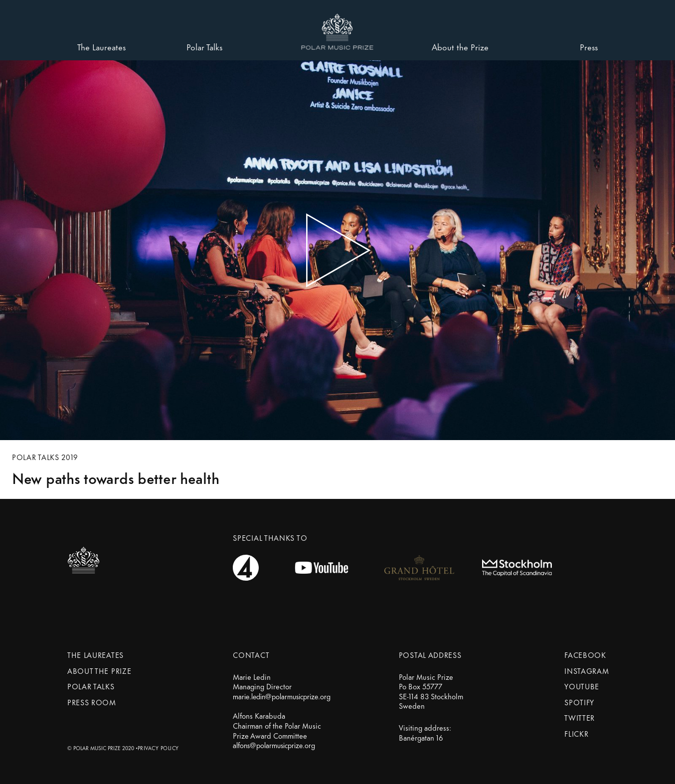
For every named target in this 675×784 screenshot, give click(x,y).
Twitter (580, 717)
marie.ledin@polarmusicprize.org (282, 696)
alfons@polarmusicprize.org (274, 745)
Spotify (579, 702)
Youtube (582, 686)
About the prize (99, 671)
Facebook (585, 655)
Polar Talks (91, 686)
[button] (337, 28)
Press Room (92, 702)
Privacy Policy (158, 748)
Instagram (587, 671)
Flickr (576, 733)
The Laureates (95, 655)
